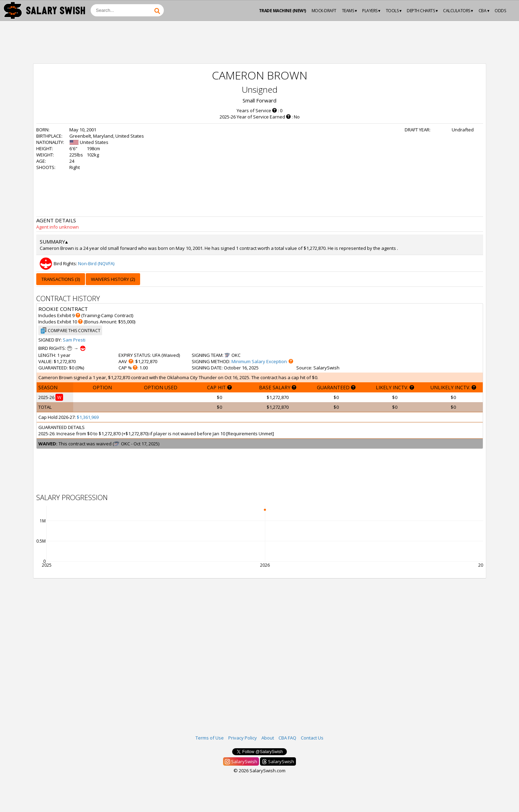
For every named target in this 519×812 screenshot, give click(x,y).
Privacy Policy (243, 738)
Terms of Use (210, 738)
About (268, 738)
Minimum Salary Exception (259, 361)
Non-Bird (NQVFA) (96, 263)
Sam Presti (74, 340)
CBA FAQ (287, 738)
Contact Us (312, 738)
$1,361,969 (88, 417)
